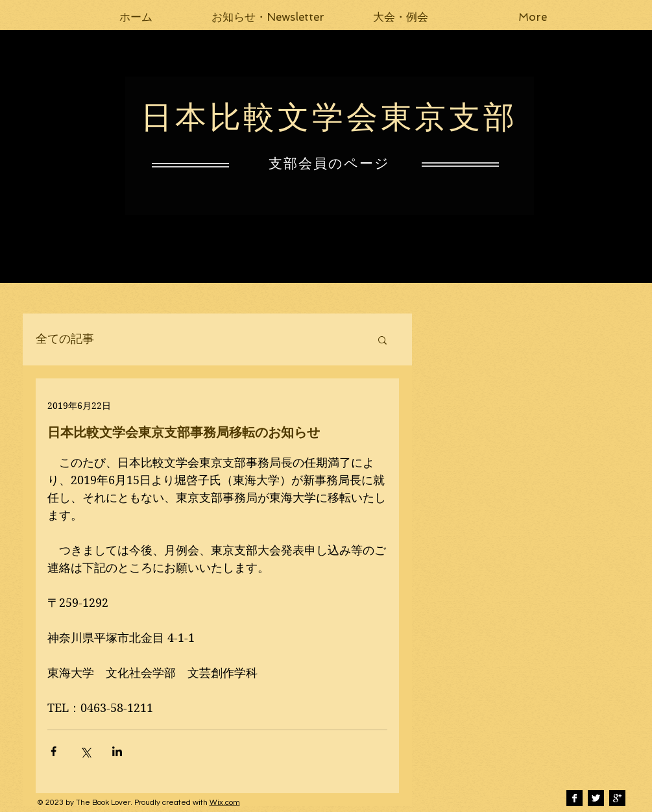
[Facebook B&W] (574, 798)
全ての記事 (65, 339)
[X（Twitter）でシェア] (85, 751)
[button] (268, 17)
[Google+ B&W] (617, 798)
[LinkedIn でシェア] (117, 751)
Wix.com (225, 803)
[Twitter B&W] (596, 798)
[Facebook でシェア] (54, 751)
